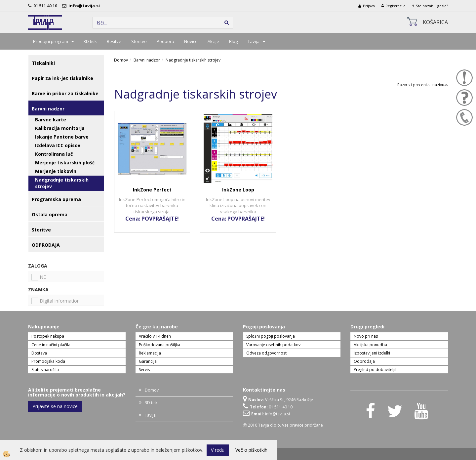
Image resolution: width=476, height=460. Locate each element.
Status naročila (45, 370)
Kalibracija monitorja (60, 128)
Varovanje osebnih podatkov (273, 345)
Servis (144, 370)
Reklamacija (150, 353)
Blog (233, 41)
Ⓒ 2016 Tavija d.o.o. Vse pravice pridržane (283, 425)
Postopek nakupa (48, 336)
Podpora (165, 41)
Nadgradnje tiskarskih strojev (62, 183)
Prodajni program (51, 41)
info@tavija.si (85, 6)
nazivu (440, 85)
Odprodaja (364, 361)
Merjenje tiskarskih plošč (65, 163)
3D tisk (90, 41)
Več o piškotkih (251, 450)
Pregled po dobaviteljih (376, 370)
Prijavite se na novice (55, 406)
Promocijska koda (48, 361)
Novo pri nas (366, 336)
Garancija (148, 361)
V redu (218, 450)
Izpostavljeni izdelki (372, 353)
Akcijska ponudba (370, 345)
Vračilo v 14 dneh (155, 336)
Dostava (39, 353)
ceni (425, 85)
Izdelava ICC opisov (58, 145)
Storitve (139, 41)
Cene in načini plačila (51, 345)
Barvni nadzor (147, 60)
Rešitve (114, 41)
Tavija (254, 41)
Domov (121, 60)
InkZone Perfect (152, 190)
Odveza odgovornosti (267, 353)
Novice (191, 41)
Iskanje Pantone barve (62, 137)
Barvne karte (51, 120)
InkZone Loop (238, 190)
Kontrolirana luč (54, 154)
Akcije (213, 41)
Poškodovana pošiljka (159, 345)
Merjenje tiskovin (56, 171)
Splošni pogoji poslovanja (271, 336)
